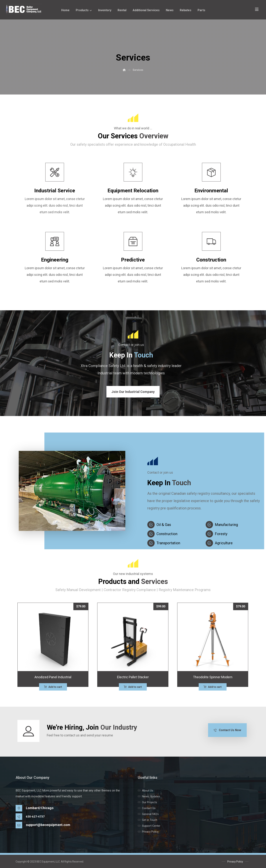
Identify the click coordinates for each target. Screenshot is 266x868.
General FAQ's (148, 814)
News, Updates (149, 796)
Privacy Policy (148, 832)
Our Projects (147, 802)
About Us (145, 791)
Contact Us (147, 808)
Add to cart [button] (55, 687)
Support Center (149, 826)
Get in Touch (147, 820)
